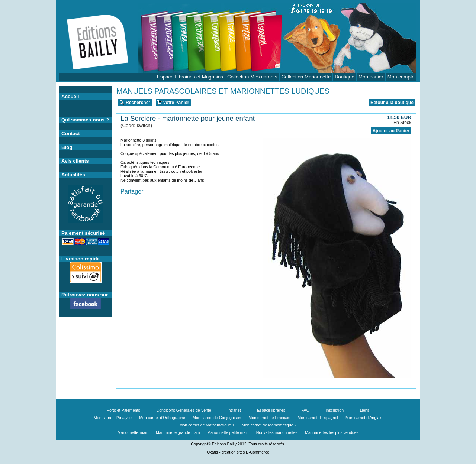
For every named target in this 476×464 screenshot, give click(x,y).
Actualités (73, 175)
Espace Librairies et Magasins (190, 77)
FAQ (305, 410)
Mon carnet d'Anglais (364, 418)
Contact (71, 134)
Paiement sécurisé (83, 233)
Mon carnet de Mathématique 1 (207, 425)
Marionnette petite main (228, 432)
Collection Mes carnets (252, 77)
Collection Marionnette (306, 77)
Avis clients (75, 161)
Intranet (234, 410)
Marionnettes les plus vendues (332, 432)
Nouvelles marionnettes (277, 432)
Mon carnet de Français (269, 418)
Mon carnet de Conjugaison (217, 418)
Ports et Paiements (123, 410)
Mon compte (401, 77)
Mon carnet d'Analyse (113, 418)
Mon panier (371, 77)
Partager (132, 192)
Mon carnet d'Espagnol (318, 418)
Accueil (70, 96)
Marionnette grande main (178, 432)
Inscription (335, 410)
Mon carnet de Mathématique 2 (269, 425)
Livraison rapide (81, 259)
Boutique (345, 77)
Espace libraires (271, 410)
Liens (365, 410)
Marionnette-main (133, 432)
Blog (67, 147)
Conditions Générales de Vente (184, 410)
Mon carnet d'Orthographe (162, 418)
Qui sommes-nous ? (85, 120)
